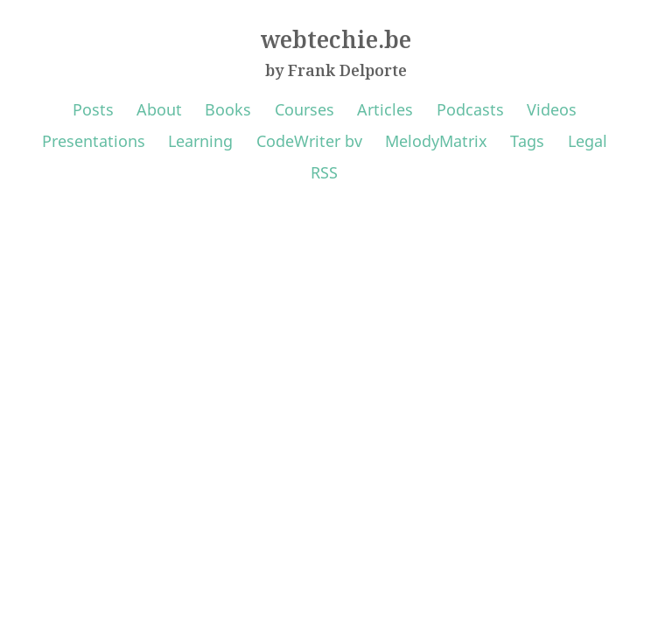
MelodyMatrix (436, 141)
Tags (527, 141)
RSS (324, 172)
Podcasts (470, 109)
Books (228, 109)
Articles (385, 109)
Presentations (94, 141)
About (159, 109)
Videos (552, 109)
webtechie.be (336, 39)
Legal (588, 141)
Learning (200, 141)
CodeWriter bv (309, 141)
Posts (93, 109)
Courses (304, 109)
